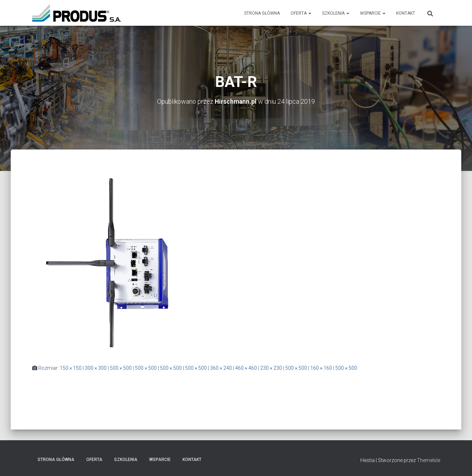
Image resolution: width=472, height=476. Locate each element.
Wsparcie (373, 13)
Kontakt (406, 13)
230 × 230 (271, 368)
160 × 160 (321, 368)
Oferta (301, 13)
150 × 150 (71, 368)
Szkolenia (336, 13)
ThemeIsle (429, 460)
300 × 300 (96, 368)
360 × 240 (221, 368)
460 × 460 (246, 368)
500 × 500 (121, 368)
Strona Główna (262, 13)
